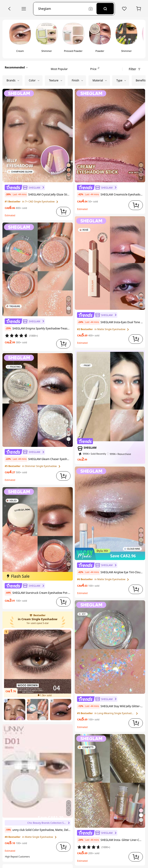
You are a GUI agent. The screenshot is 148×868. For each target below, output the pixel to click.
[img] (38, 576)
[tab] (59, 68)
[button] (62, 9)
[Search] (105, 9)
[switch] (20, 39)
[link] (25, 187)
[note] (16, 194)
